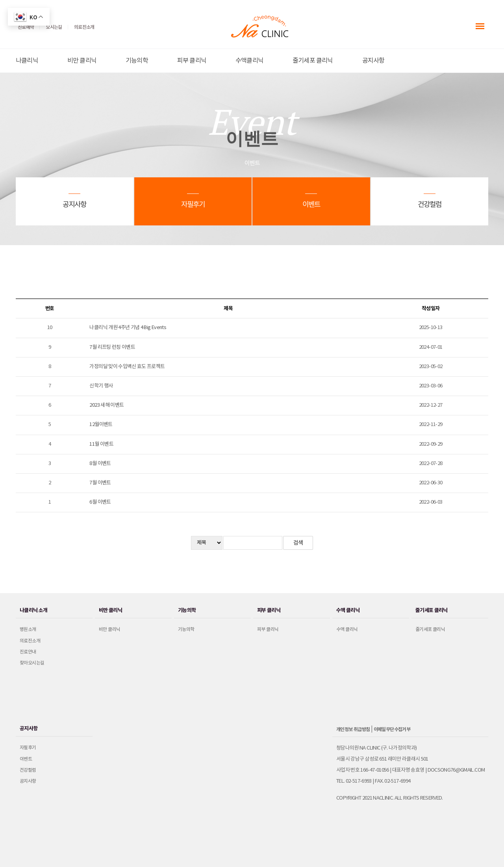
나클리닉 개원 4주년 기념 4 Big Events (128, 328)
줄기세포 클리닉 (313, 61)
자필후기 (28, 748)
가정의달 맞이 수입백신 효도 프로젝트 (127, 367)
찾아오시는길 (32, 663)
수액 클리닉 (347, 630)
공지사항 (373, 61)
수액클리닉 (249, 61)
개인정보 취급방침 (353, 729)
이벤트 (26, 759)
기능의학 (137, 61)
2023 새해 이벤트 (107, 405)
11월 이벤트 (101, 444)
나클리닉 (27, 61)
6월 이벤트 (100, 502)
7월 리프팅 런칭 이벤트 (112, 347)
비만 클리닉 (82, 61)
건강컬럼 (28, 770)
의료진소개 (30, 641)
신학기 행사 (101, 386)
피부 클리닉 (192, 61)
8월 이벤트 (100, 464)
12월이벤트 (101, 425)
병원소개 (28, 630)
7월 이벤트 (100, 483)
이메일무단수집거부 (392, 729)
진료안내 (28, 652)
